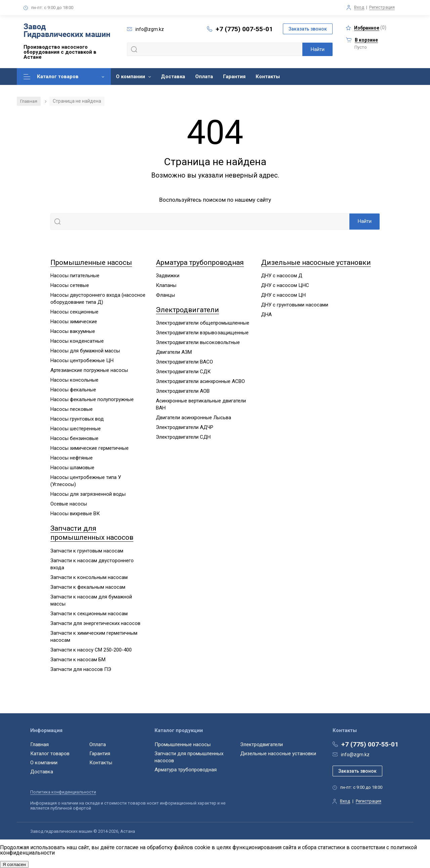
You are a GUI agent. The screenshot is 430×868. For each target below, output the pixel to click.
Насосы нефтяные (72, 458)
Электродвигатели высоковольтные (198, 343)
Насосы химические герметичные (90, 448)
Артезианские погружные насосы (89, 370)
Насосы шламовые (72, 468)
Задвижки (168, 276)
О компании (131, 77)
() (366, 28)
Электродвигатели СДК (183, 372)
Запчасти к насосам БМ (78, 660)
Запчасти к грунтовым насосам (87, 551)
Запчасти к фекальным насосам (88, 587)
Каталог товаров (58, 77)
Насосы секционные (74, 312)
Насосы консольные (74, 380)
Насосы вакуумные (73, 331)
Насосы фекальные (73, 390)
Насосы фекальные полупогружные (92, 399)
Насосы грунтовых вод (77, 419)
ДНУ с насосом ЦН (283, 295)
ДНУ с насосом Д (282, 276)
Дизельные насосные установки (316, 262)
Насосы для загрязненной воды (88, 494)
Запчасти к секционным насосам (89, 614)
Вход (359, 7)
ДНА (266, 315)
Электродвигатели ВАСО (184, 362)
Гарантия (234, 77)
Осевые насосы (69, 504)
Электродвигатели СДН (183, 437)
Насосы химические (74, 322)
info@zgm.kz (355, 755)
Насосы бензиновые (74, 438)
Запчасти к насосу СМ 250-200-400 (91, 650)
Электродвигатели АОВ (183, 391)
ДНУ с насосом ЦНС (285, 285)
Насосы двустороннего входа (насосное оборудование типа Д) (98, 299)
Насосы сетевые (70, 285)
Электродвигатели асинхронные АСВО (200, 382)
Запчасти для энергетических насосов (95, 623)
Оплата (204, 77)
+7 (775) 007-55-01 (244, 29)
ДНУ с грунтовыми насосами (295, 305)
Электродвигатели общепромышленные (203, 323)
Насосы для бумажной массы (85, 351)
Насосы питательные (75, 276)
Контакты (268, 77)
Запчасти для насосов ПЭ (81, 669)
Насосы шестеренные (76, 429)
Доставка (173, 77)
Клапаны (166, 285)
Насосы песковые (72, 409)
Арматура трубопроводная (200, 262)
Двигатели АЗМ (174, 352)
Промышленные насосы (91, 262)
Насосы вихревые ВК (75, 514)
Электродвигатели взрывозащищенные (202, 333)
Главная (29, 101)
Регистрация (382, 7)
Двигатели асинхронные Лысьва (193, 418)
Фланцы (165, 295)
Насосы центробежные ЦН (82, 360)
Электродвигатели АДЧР (185, 428)
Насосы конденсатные (77, 341)
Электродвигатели (187, 310)
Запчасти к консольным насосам (89, 577)
